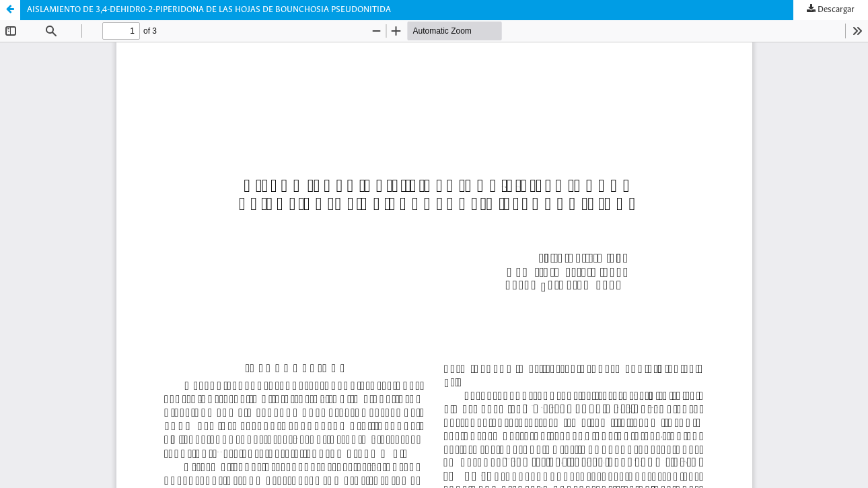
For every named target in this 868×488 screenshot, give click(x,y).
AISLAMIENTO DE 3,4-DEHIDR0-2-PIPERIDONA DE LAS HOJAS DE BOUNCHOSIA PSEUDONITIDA (209, 10)
